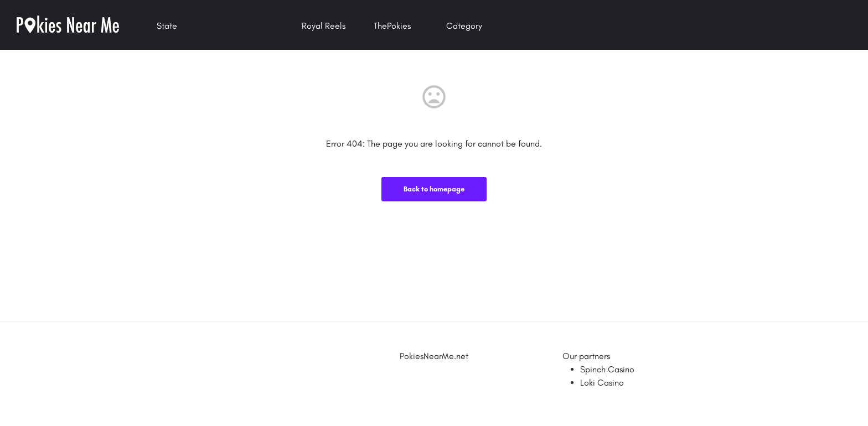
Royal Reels (324, 26)
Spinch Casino (607, 369)
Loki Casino (602, 383)
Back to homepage (434, 189)
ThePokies (392, 26)
